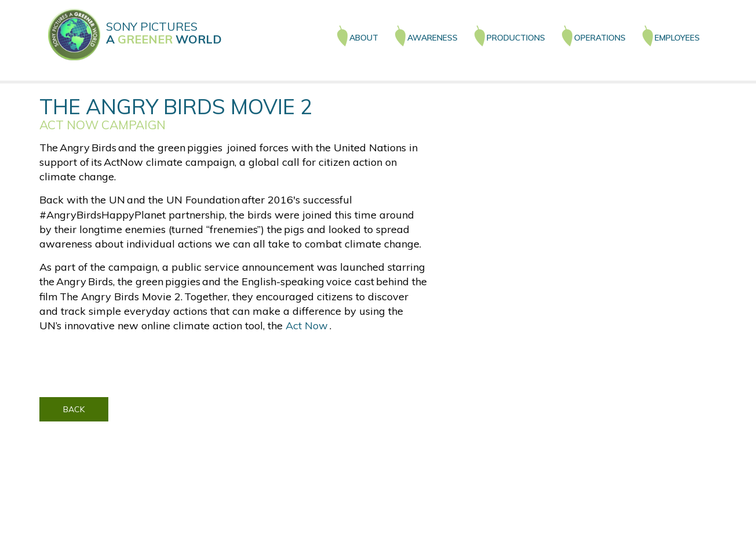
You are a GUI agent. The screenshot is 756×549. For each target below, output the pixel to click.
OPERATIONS (600, 38)
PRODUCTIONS (516, 38)
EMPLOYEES (677, 38)
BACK (74, 409)
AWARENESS (432, 38)
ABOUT (364, 38)
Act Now (308, 326)
